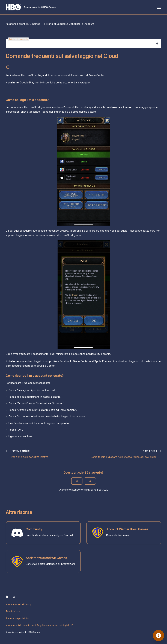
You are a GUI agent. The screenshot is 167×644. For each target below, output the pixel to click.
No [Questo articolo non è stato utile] (90, 481)
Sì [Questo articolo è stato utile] (77, 481)
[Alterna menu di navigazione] (159, 7)
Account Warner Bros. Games (127, 529)
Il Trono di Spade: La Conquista (62, 24)
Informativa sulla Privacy (18, 604)
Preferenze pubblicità (17, 618)
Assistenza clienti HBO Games (23, 24)
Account (89, 24)
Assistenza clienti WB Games (46, 558)
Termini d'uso (13, 611)
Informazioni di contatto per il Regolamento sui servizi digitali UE (39, 625)
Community (34, 529)
